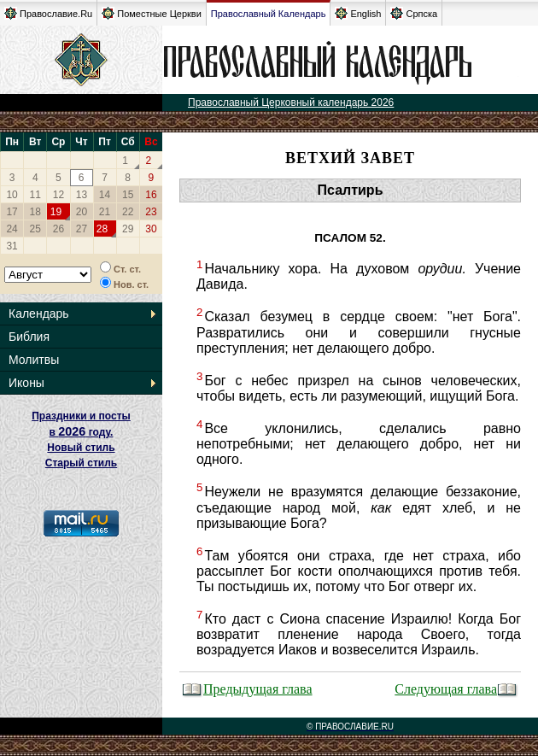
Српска (414, 13)
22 (128, 212)
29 (128, 229)
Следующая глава (456, 689)
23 (151, 212)
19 (56, 212)
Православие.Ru (48, 13)
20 (82, 212)
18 (35, 212)
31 (12, 246)
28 (102, 229)
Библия (29, 337)
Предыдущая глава (247, 689)
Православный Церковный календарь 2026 (291, 103)
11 (35, 195)
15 (128, 195)
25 (35, 229)
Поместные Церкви (152, 13)
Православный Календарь (269, 14)
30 (151, 229)
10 (12, 195)
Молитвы (34, 360)
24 (12, 229)
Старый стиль (81, 463)
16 (151, 195)
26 (58, 229)
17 (12, 212)
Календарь (39, 314)
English (358, 13)
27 (82, 229)
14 (105, 195)
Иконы (26, 383)
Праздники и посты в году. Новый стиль (81, 432)
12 (58, 195)
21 (105, 212)
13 (82, 195)
